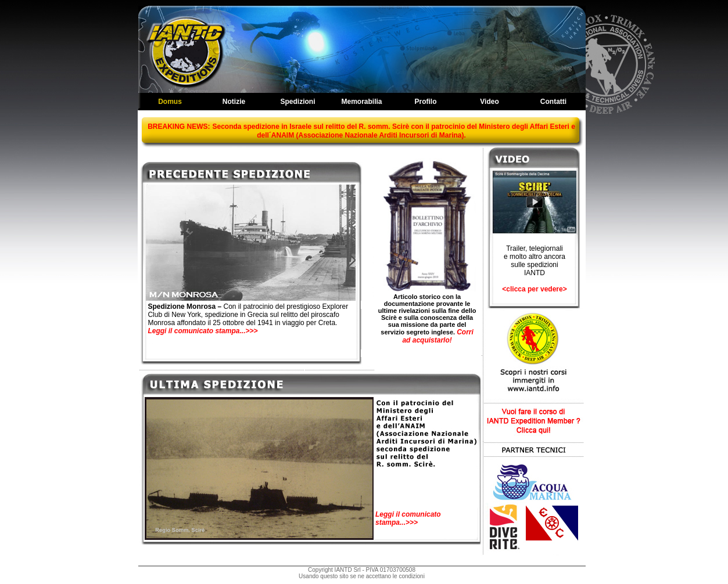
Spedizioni (298, 102)
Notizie (234, 102)
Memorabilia (361, 102)
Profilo (426, 102)
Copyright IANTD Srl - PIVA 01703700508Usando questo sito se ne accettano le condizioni (362, 573)
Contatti (553, 102)
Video (489, 102)
